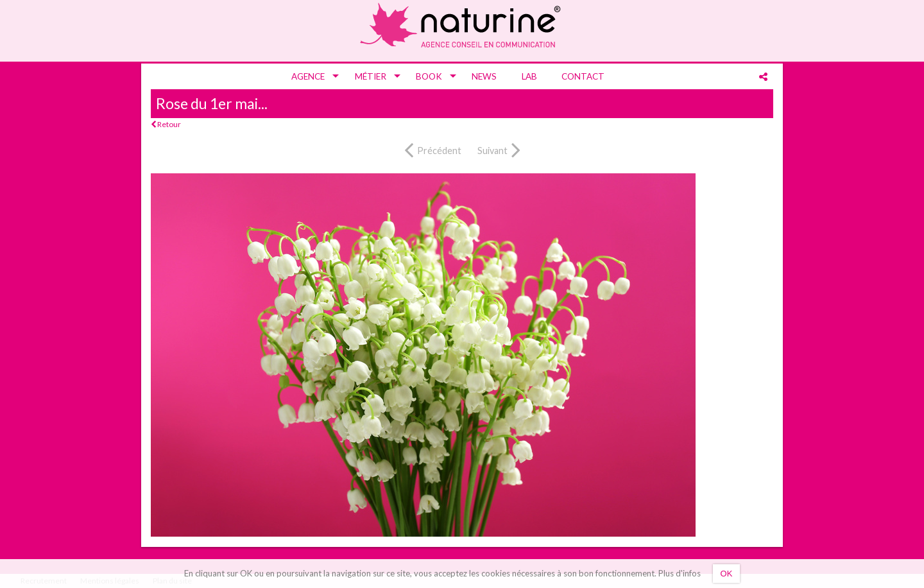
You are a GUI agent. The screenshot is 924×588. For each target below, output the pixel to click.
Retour (166, 124)
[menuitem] (311, 76)
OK (727, 574)
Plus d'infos (680, 573)
